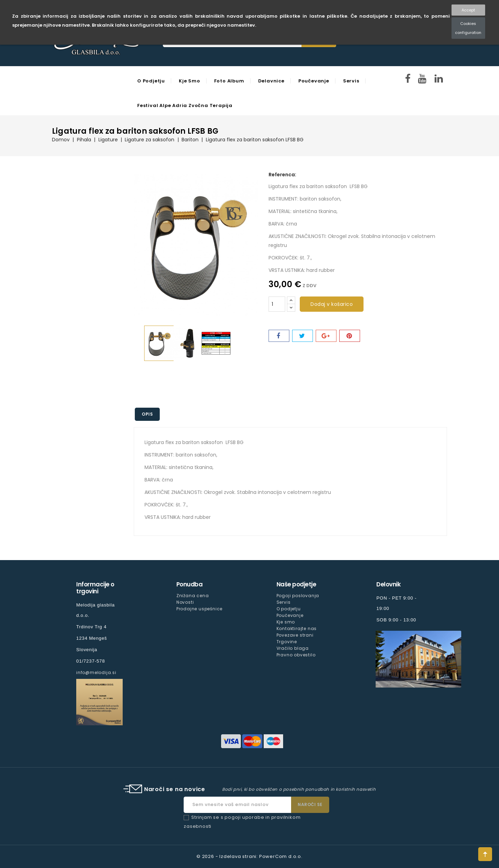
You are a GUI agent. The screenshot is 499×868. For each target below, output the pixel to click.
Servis (351, 81)
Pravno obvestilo (296, 655)
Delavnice (271, 81)
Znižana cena (193, 596)
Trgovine (287, 642)
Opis (147, 414)
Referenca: (282, 175)
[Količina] (277, 304)
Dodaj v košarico (332, 304)
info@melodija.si (96, 672)
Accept (468, 10)
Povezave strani (295, 635)
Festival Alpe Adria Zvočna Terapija (185, 105)
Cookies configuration (468, 28)
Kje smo (190, 81)
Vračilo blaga (293, 648)
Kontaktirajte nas (297, 628)
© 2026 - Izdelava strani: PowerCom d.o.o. (249, 856)
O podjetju (151, 81)
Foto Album (229, 81)
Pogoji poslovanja (298, 596)
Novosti (185, 602)
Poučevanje (314, 81)
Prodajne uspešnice (199, 609)
